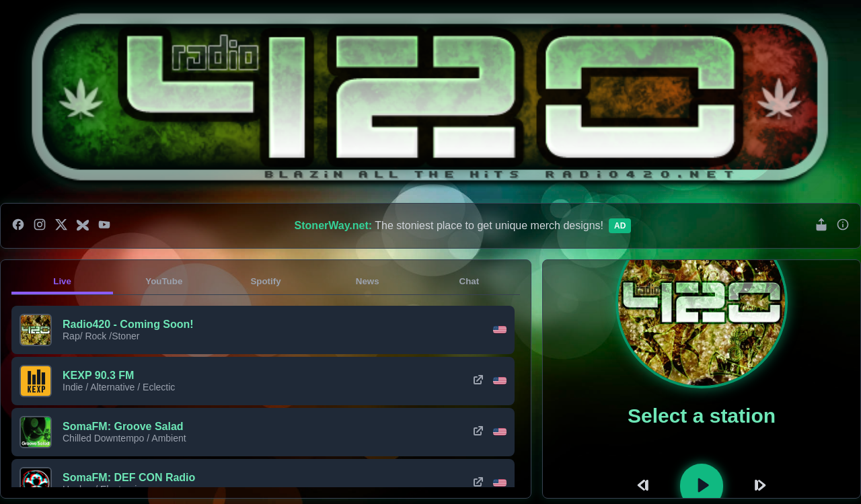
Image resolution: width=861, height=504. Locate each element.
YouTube (164, 281)
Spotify (265, 281)
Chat (470, 281)
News (368, 281)
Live (62, 281)
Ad (620, 226)
